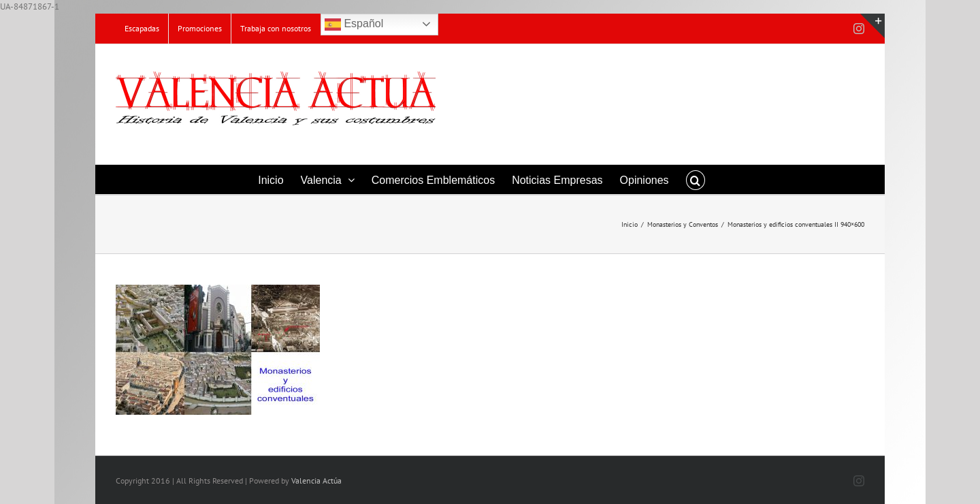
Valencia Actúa (316, 481)
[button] (696, 179)
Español (354, 25)
